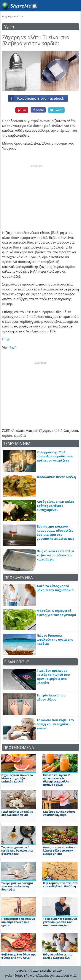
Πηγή (6, 339)
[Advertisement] (37, 195)
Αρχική (6, 16)
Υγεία (17, 16)
